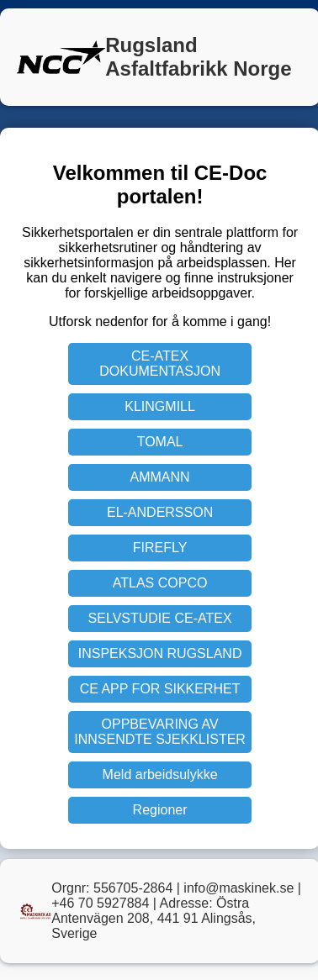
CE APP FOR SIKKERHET (160, 689)
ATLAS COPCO (160, 583)
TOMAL (160, 442)
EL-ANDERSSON (160, 512)
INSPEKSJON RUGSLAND (160, 653)
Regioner (160, 810)
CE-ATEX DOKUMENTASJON (160, 364)
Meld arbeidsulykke (160, 775)
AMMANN (160, 477)
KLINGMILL (160, 406)
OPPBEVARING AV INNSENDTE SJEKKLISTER (160, 732)
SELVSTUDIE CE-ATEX (160, 618)
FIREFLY (160, 548)
